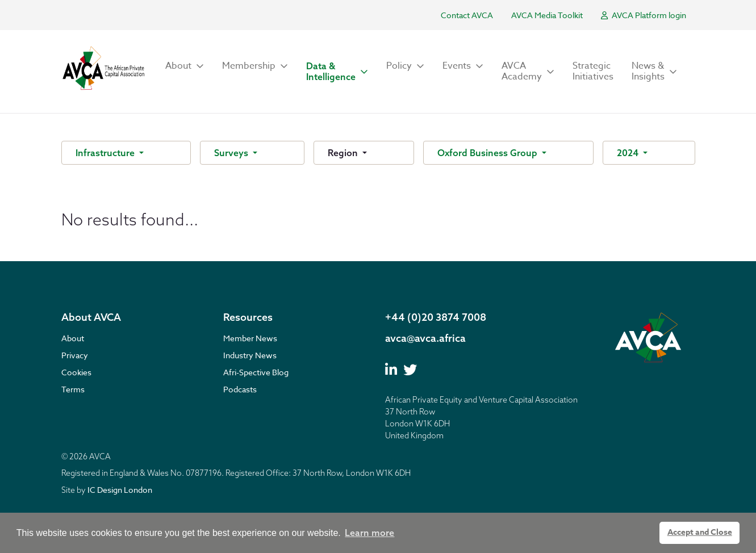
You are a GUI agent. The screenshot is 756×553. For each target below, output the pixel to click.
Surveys (232, 153)
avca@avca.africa (425, 338)
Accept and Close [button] (700, 532)
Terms (73, 389)
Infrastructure (106, 153)
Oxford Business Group (488, 153)
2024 (629, 153)
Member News (250, 338)
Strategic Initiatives (593, 71)
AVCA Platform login (644, 15)
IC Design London (120, 490)
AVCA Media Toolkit (547, 15)
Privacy (75, 355)
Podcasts (240, 389)
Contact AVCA (467, 15)
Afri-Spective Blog (256, 372)
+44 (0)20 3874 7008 (436, 317)
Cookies (76, 372)
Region (344, 153)
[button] (185, 66)
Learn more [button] (369, 533)
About (73, 338)
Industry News (250, 355)
